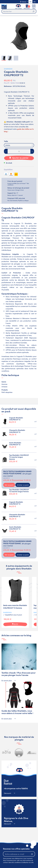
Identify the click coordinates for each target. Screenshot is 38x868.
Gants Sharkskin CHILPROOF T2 (15, 444)
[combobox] (19, 145)
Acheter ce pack (23, 485)
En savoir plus (9, 680)
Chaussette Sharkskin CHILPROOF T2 (17, 431)
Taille (6, 141)
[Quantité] (19, 151)
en (34, 2)
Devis (23, 2)
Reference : (8, 86)
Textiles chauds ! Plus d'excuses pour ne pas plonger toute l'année (18, 674)
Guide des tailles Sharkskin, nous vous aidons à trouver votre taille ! (17, 712)
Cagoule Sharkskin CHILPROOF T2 (16, 419)
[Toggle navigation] (34, 7)
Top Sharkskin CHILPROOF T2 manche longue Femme (19, 490)
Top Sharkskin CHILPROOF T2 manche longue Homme (19, 457)
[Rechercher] (19, 11)
